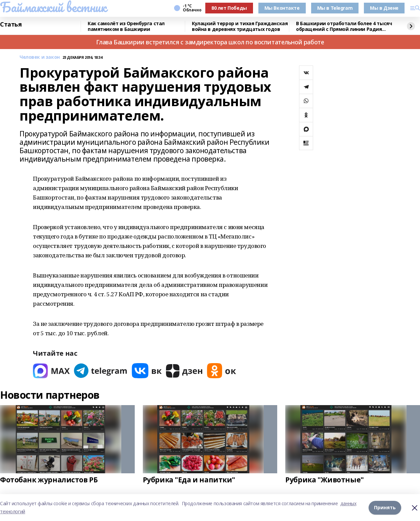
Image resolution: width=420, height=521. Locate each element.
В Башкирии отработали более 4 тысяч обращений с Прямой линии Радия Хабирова (344, 26)
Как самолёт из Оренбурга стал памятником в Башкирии (126, 26)
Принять (385, 507)
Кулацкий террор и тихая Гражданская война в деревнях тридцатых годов (240, 26)
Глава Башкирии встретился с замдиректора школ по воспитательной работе (210, 42)
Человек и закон (40, 57)
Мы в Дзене (384, 8)
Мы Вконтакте (282, 8)
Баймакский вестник (53, 7)
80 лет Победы (229, 8)
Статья (11, 25)
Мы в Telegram (335, 8)
